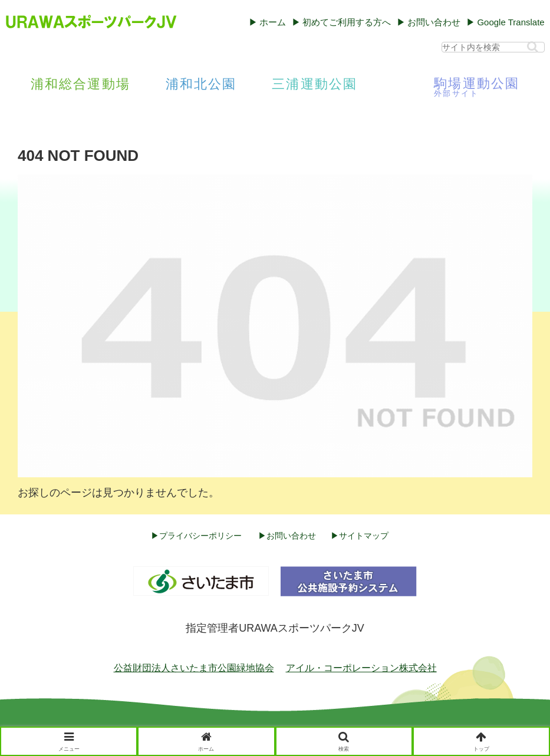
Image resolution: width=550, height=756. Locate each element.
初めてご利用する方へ (347, 22)
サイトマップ (364, 536)
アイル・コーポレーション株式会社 (361, 668)
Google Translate (511, 22)
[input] (493, 47)
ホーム (273, 22)
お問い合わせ (434, 22)
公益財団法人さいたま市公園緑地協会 (194, 668)
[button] (533, 47)
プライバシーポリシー (200, 536)
